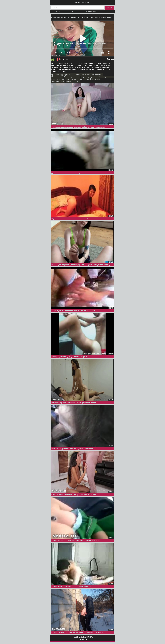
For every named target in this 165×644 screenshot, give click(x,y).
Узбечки (58, 12)
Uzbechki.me (82, 639)
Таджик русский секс (72, 77)
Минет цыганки (75, 75)
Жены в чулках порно (73, 79)
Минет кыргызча (57, 79)
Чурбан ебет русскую (59, 75)
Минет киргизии (88, 75)
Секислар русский (58, 82)
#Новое (73, 12)
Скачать (110, 59)
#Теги (108, 12)
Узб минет (99, 75)
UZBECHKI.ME (82, 2)
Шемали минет (57, 77)
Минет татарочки (73, 82)
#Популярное (91, 12)
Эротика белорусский (91, 79)
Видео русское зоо (106, 77)
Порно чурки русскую (89, 77)
